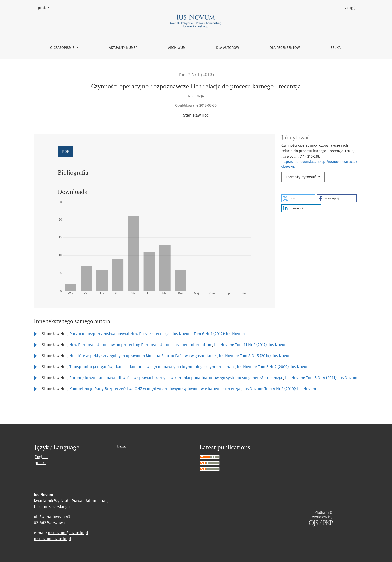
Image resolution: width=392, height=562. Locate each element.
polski (45, 8)
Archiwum (177, 48)
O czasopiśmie (63, 48)
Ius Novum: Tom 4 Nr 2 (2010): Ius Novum (280, 389)
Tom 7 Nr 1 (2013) (196, 75)
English (41, 457)
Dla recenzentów (285, 48)
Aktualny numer (123, 48)
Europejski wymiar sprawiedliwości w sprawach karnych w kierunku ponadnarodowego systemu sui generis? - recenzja (176, 378)
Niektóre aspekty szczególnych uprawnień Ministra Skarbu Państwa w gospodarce (143, 356)
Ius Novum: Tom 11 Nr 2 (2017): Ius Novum (251, 345)
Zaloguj (350, 8)
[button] (298, 198)
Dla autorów (228, 48)
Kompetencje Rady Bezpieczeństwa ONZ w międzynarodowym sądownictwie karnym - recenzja (155, 389)
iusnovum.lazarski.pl (53, 539)
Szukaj (336, 48)
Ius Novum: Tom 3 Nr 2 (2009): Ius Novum (273, 367)
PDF (66, 152)
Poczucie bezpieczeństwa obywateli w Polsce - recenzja (120, 334)
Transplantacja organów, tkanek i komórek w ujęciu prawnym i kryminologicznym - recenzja (152, 367)
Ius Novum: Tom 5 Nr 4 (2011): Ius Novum (321, 378)
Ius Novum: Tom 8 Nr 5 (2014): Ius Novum (255, 356)
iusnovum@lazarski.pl (68, 533)
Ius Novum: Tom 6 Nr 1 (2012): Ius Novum (209, 334)
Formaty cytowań (302, 177)
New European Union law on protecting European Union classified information (141, 345)
